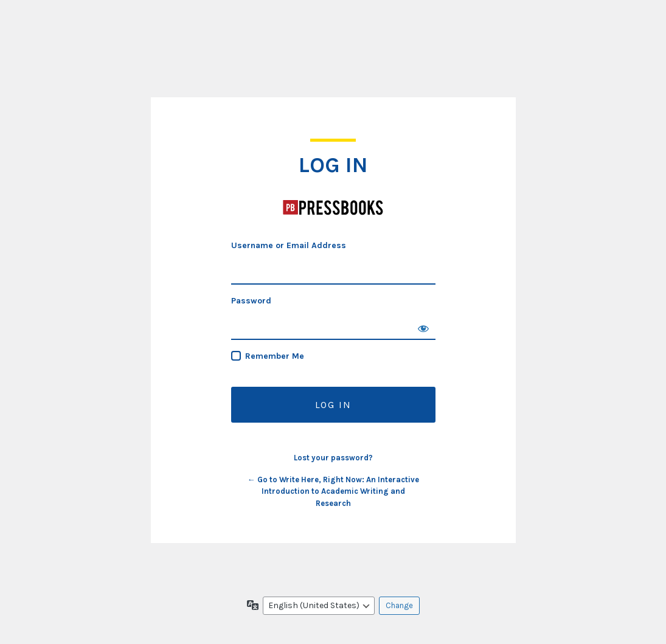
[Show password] (423, 328)
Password (251, 301)
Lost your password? (333, 458)
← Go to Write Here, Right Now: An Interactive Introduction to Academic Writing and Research (333, 491)
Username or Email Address (289, 245)
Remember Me (275, 356)
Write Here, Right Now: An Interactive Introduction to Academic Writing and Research (333, 207)
